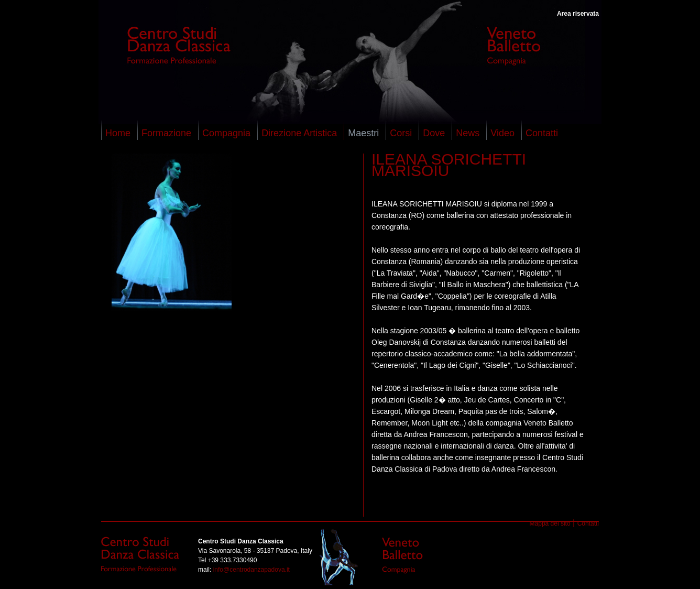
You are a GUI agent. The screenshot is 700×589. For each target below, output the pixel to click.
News (468, 133)
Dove (434, 133)
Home (118, 133)
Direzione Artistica (299, 133)
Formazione (166, 133)
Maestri (363, 133)
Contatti (542, 133)
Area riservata (578, 14)
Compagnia (226, 133)
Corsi (401, 133)
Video (502, 133)
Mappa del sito (550, 523)
